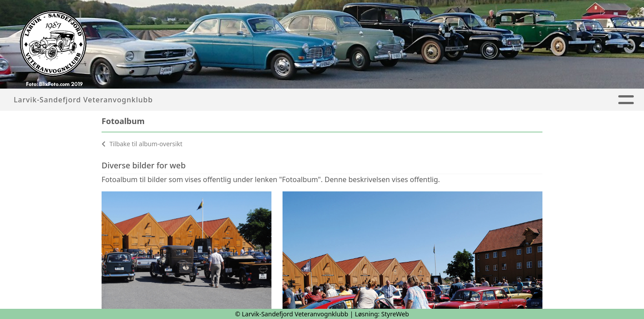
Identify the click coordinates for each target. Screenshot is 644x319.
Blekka (444, 100)
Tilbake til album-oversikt (142, 144)
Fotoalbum (338, 100)
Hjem (249, 100)
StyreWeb (395, 314)
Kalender (395, 100)
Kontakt (542, 100)
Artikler (287, 100)
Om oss (489, 100)
